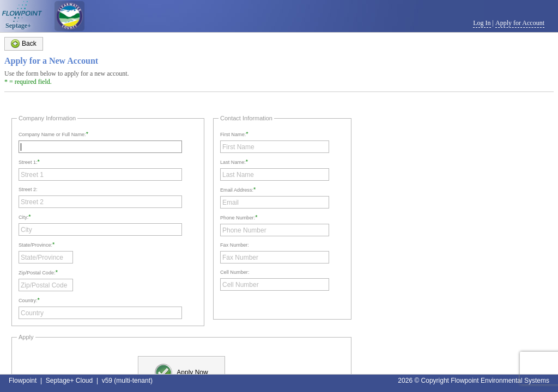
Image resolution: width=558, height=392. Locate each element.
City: (23, 217)
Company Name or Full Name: (52, 134)
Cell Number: (235, 272)
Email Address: (237, 190)
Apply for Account (520, 23)
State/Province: (35, 245)
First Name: (233, 134)
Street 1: (28, 162)
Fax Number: (235, 245)
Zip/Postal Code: (37, 273)
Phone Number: (238, 218)
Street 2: (28, 189)
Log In (482, 23)
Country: (28, 301)
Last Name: (233, 162)
